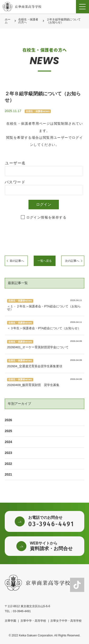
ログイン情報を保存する (46, 217)
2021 (8, 474)
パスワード (15, 182)
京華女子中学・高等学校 (66, 621)
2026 (8, 420)
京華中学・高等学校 (33, 621)
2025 (8, 431)
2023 (8, 453)
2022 (8, 464)
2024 (8, 442)
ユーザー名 (15, 163)
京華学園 (10, 621)
